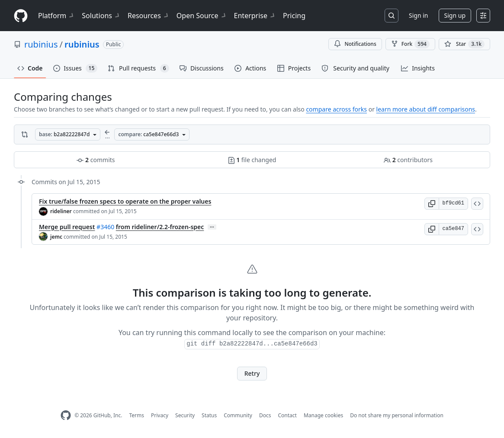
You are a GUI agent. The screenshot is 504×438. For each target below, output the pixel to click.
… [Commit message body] (212, 227)
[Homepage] (21, 16)
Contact (287, 415)
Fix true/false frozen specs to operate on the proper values (125, 201)
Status (209, 415)
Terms (136, 415)
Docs (265, 415)
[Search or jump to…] (392, 16)
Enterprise (255, 16)
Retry (252, 373)
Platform (56, 16)
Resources (149, 16)
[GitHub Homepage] (66, 415)
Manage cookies (323, 415)
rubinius (41, 44)
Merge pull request (67, 227)
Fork (410, 44)
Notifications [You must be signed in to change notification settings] (355, 44)
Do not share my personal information (397, 415)
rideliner (61, 211)
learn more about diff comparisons (426, 109)
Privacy (160, 415)
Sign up (455, 15)
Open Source (202, 16)
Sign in (418, 15)
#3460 (105, 227)
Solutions (101, 16)
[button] (432, 204)
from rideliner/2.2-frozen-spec (160, 227)
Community (238, 415)
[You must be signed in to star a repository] (464, 44)
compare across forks (336, 109)
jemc (56, 237)
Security (185, 415)
